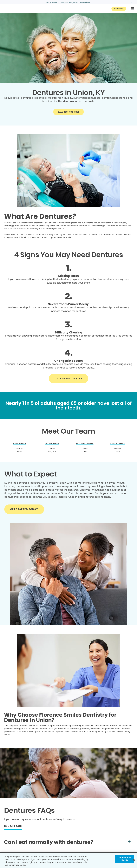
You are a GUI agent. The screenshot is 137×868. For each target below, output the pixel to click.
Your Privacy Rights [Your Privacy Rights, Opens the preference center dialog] (125, 859)
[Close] (134, 860)
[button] (132, 9)
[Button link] (119, 9)
